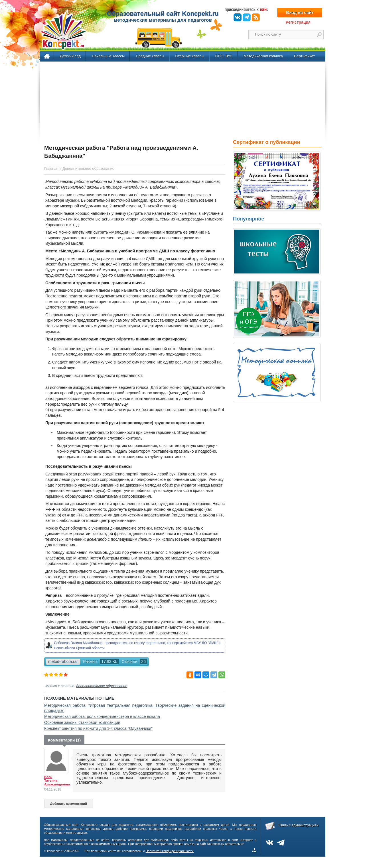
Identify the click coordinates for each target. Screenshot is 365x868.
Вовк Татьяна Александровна (57, 780)
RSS (256, 17)
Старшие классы (190, 56)
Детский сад (70, 56)
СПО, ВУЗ (224, 56)
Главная (47, 56)
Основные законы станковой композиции (82, 722)
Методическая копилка (263, 56)
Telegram (247, 17)
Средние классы (150, 56)
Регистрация (298, 22)
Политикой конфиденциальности (170, 851)
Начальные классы (108, 56)
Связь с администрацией (299, 825)
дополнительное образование (102, 686)
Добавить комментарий (69, 804)
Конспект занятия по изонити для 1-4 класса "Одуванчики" (98, 728)
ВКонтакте (238, 17)
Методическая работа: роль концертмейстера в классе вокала (102, 716)
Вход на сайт (300, 12)
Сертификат (305, 56)
